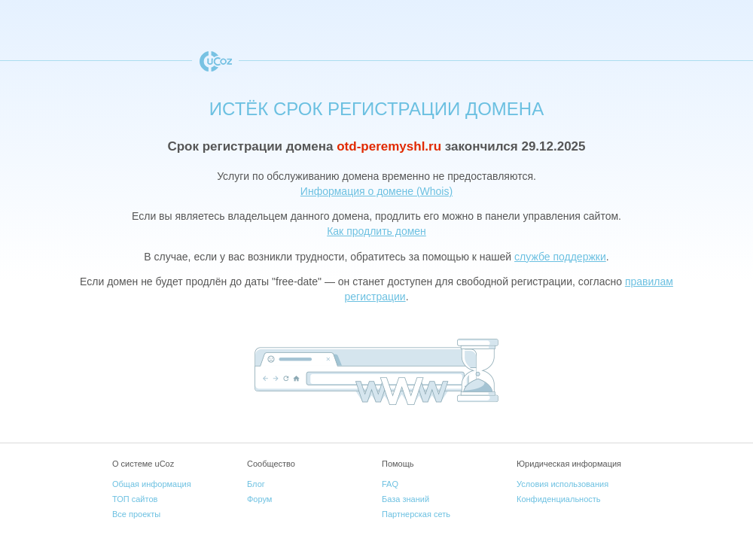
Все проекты (136, 514)
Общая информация (152, 484)
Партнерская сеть (416, 514)
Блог (256, 484)
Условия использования (562, 484)
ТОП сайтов (135, 499)
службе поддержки (560, 257)
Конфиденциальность (559, 499)
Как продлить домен (376, 231)
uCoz (215, 61)
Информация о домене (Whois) (376, 191)
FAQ (390, 484)
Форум (259, 499)
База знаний (405, 499)
